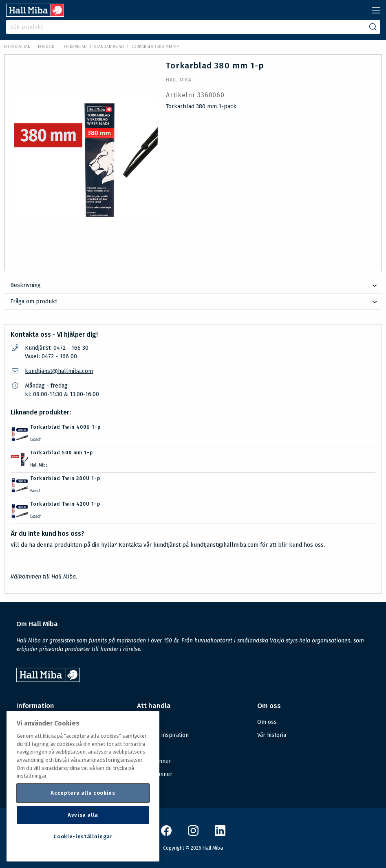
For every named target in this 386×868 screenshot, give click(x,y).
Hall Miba (179, 80)
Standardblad (109, 47)
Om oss (267, 722)
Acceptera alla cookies (83, 793)
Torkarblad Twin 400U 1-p (65, 427)
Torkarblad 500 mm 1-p (62, 453)
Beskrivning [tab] (25, 285)
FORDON (46, 47)
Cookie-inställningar (83, 836)
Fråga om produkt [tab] (34, 301)
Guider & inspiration (163, 735)
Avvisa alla (83, 815)
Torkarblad (74, 47)
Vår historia (272, 735)
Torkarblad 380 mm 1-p (155, 47)
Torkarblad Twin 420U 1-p (65, 504)
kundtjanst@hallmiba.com (59, 371)
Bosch (36, 440)
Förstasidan (17, 47)
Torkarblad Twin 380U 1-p (65, 478)
